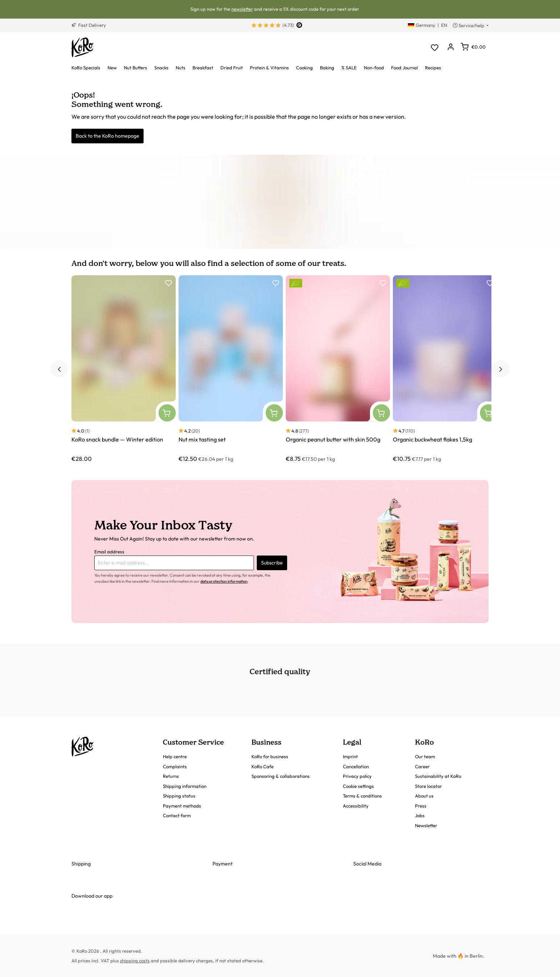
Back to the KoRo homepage (107, 136)
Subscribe (272, 563)
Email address (109, 552)
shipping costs (135, 961)
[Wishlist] (434, 47)
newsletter (242, 9)
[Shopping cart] (473, 47)
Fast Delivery (89, 25)
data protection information (224, 581)
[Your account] (451, 47)
